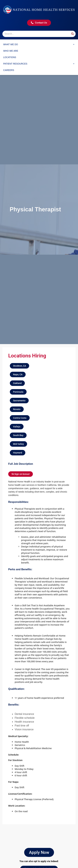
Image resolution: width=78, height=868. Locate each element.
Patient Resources (39, 64)
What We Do (39, 44)
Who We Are (11, 51)
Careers (9, 70)
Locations (10, 57)
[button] (19, 366)
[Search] (72, 34)
